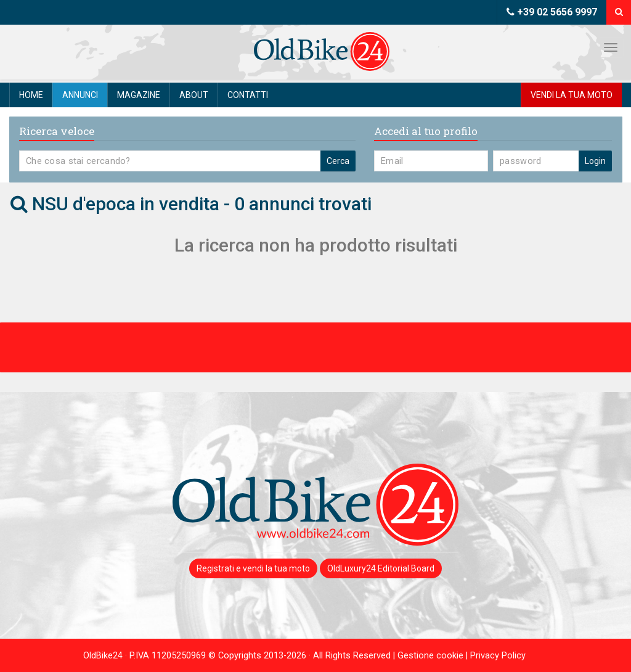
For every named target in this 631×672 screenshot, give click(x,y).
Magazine (139, 95)
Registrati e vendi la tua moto (253, 568)
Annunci (80, 95)
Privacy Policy (498, 656)
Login (595, 161)
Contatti (248, 95)
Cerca (338, 161)
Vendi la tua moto (572, 95)
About (194, 95)
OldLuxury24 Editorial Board (381, 568)
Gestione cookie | (434, 656)
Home (31, 95)
